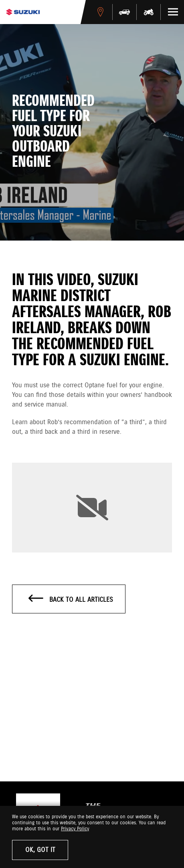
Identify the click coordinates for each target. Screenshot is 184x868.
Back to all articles (71, 599)
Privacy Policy (75, 829)
